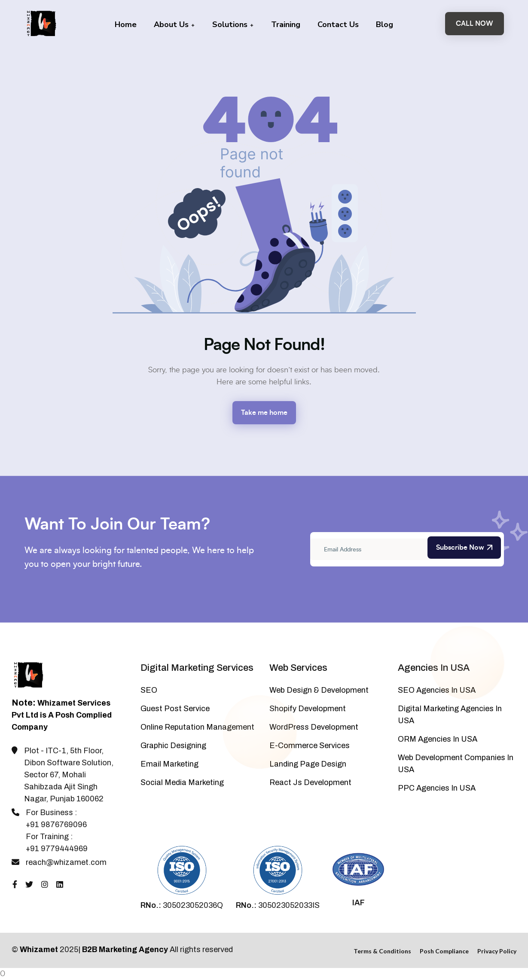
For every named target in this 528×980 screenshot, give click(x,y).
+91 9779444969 (57, 849)
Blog (385, 24)
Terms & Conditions (382, 951)
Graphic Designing (173, 746)
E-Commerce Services (310, 746)
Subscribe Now (464, 548)
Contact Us (338, 24)
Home (126, 24)
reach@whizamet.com (66, 862)
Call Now (475, 24)
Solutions (233, 24)
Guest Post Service (175, 709)
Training (286, 24)
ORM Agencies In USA (438, 739)
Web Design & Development (319, 690)
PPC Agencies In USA (437, 788)
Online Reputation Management (197, 727)
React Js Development (310, 782)
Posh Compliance (444, 951)
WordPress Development (314, 727)
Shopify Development (308, 709)
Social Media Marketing (182, 782)
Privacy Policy (497, 951)
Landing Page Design (308, 764)
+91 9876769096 (56, 825)
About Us (174, 24)
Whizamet (39, 950)
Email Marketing (169, 764)
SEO (149, 690)
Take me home (264, 413)
